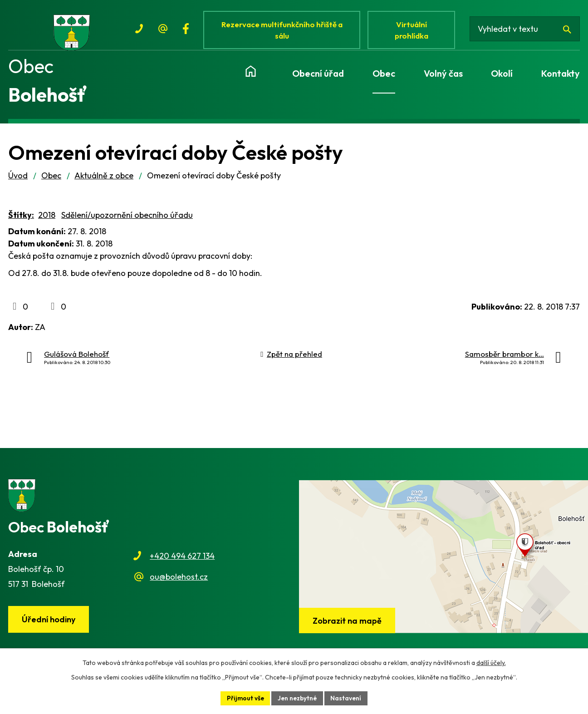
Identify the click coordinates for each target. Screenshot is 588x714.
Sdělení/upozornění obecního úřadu (127, 219)
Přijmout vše (244, 698)
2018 (47, 219)
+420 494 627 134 (182, 560)
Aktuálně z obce (104, 180)
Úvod (18, 180)
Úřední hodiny (49, 623)
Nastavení (348, 698)
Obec (51, 180)
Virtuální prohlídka (414, 31)
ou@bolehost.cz (179, 581)
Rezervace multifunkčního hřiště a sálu (283, 31)
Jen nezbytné (298, 698)
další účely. (491, 662)
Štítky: (21, 219)
